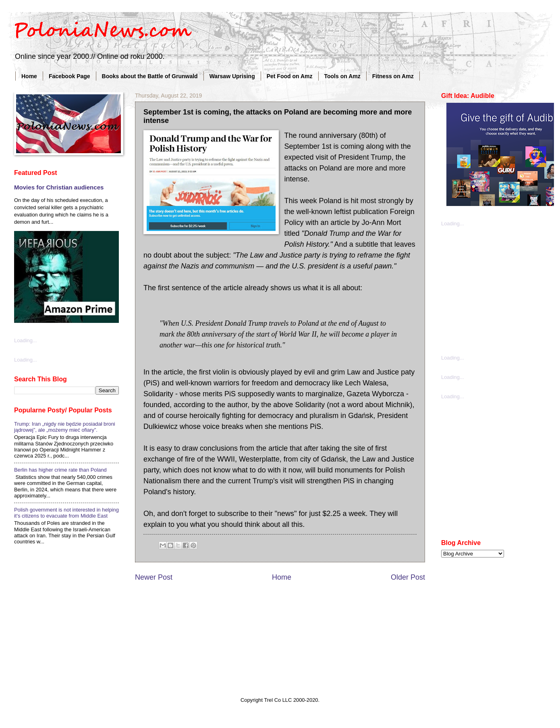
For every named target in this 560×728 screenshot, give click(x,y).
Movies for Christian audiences (59, 187)
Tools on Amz (342, 76)
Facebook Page (69, 76)
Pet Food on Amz (290, 76)
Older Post (408, 577)
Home (29, 76)
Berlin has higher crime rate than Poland (60, 470)
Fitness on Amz (393, 76)
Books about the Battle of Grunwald (150, 76)
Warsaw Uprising (232, 76)
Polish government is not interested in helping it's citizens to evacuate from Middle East (66, 513)
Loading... (26, 340)
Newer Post (154, 577)
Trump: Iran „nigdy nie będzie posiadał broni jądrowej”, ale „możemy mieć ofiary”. (65, 427)
